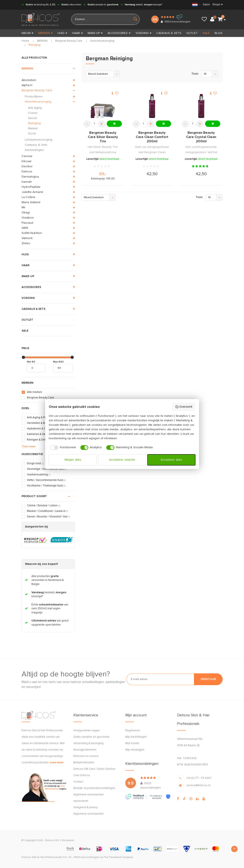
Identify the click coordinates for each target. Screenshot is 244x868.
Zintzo (26, 243)
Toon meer (29, 447)
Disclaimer (68, 840)
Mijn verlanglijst (135, 750)
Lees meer (57, 763)
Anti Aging (35, 108)
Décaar (27, 161)
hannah (27, 182)
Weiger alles (73, 460)
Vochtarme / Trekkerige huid (46, 486)
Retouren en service (86, 756)
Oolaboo (28, 218)
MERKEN (45, 33)
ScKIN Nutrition (32, 233)
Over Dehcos (82, 775)
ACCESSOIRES (119, 33)
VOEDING (143, 33)
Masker (33, 128)
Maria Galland (31, 202)
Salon (206, 5)
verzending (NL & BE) (38, 5)
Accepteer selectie (122, 460)
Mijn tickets (132, 743)
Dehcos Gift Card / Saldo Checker (94, 769)
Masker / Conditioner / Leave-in (47, 511)
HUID (62, 33)
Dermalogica (30, 177)
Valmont (27, 238)
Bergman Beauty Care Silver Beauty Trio (103, 137)
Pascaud (27, 223)
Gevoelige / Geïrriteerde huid (47, 469)
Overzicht (184, 407)
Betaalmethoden (84, 763)
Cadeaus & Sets (36, 145)
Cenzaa (27, 156)
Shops (216, 5)
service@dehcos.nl (198, 785)
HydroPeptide (31, 187)
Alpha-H (27, 85)
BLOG (218, 33)
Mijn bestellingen (136, 737)
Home (25, 41)
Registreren (133, 731)
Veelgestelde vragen (87, 731)
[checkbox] (62, 448)
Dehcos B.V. (52, 840)
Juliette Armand (32, 192)
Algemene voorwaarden (89, 814)
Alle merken (35, 392)
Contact (78, 782)
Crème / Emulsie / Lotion (44, 506)
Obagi (26, 213)
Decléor (27, 166)
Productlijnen (34, 97)
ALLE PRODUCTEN (34, 58)
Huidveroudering (39, 475)
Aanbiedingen (34, 150)
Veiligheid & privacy (86, 807)
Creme (33, 113)
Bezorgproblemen (85, 750)
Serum (33, 118)
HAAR (77, 33)
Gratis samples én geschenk (91, 737)
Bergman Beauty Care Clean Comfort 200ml (152, 137)
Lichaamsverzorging (38, 140)
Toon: (195, 74)
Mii (23, 207)
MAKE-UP (95, 33)
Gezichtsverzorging (102, 41)
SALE (206, 33)
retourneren (69, 5)
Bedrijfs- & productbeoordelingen (94, 788)
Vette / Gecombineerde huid (46, 480)
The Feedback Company (118, 857)
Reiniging (35, 45)
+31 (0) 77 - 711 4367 (199, 778)
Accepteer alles (171, 460)
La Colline (28, 197)
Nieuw (27, 33)
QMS (25, 228)
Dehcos (27, 172)
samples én (101, 5)
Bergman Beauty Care (69, 41)
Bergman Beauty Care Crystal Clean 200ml (201, 137)
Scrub (32, 134)
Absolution (29, 80)
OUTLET (192, 33)
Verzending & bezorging (88, 743)
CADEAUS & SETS (169, 33)
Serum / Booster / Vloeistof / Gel (48, 517)
